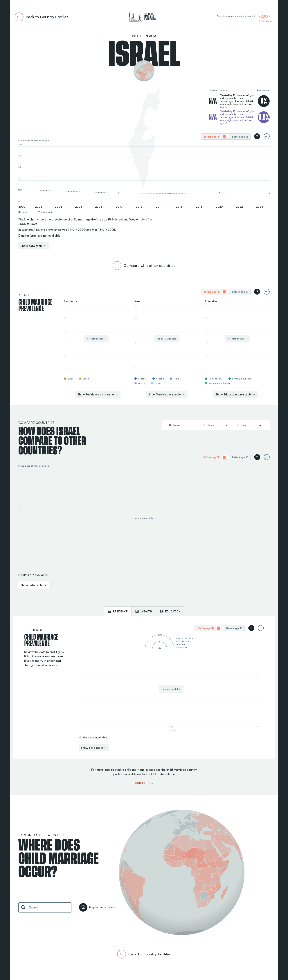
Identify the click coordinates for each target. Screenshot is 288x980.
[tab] (118, 611)
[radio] (211, 137)
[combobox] (182, 425)
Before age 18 (211, 137)
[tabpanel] (144, 687)
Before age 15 (240, 137)
